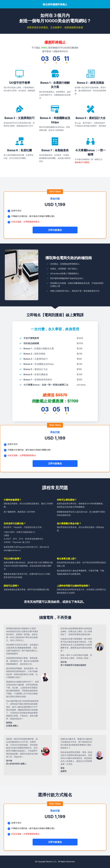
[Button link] (55, 230)
